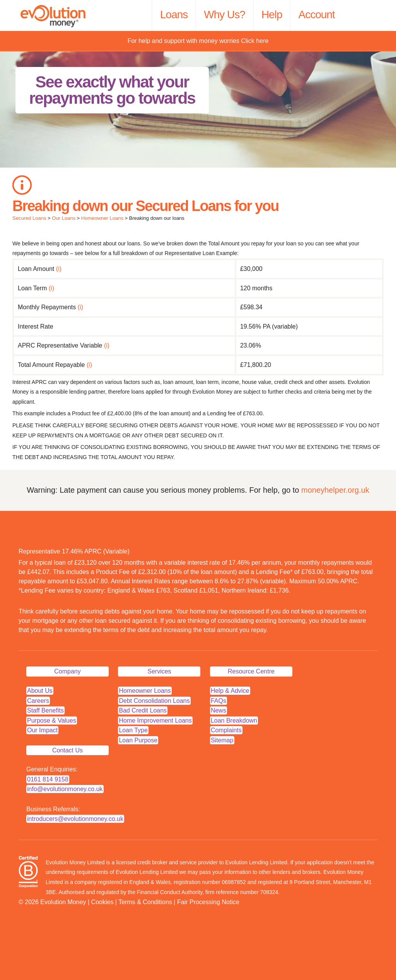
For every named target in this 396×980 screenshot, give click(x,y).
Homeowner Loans (102, 218)
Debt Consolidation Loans (154, 701)
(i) (59, 269)
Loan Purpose (138, 740)
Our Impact (42, 730)
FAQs (218, 701)
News (218, 710)
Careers (38, 701)
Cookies (102, 902)
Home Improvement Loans (155, 720)
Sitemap (222, 740)
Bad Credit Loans (143, 710)
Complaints (226, 730)
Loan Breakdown (234, 720)
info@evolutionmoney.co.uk (65, 789)
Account (316, 15)
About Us (40, 691)
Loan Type (133, 730)
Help (272, 15)
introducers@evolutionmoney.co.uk (75, 819)
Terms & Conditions (145, 902)
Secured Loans (29, 218)
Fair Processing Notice (208, 902)
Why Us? (224, 15)
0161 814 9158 (48, 779)
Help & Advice (230, 691)
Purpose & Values (52, 720)
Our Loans (64, 218)
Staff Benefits (45, 710)
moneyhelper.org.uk (335, 490)
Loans (174, 15)
